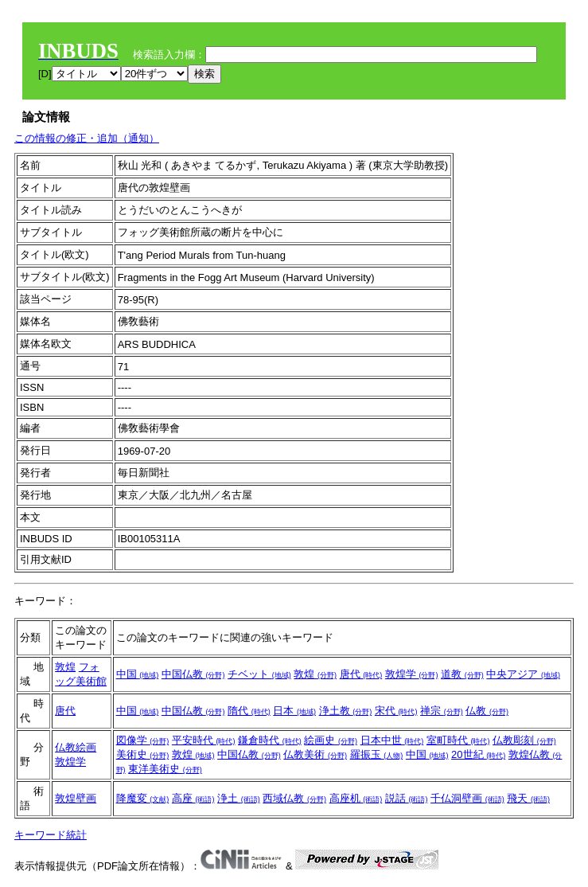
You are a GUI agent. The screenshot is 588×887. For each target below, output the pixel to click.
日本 (294, 711)
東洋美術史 (165, 769)
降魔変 (143, 798)
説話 (407, 798)
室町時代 (458, 740)
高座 (193, 798)
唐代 (361, 674)
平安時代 (204, 740)
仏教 (487, 711)
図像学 (143, 740)
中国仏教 (193, 674)
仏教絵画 (76, 747)
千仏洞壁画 (467, 798)
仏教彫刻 (524, 740)
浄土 (239, 798)
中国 (138, 674)
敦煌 (65, 667)
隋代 (249, 711)
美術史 (143, 754)
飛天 (528, 798)
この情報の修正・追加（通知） (87, 138)
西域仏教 (294, 798)
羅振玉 (377, 754)
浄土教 (346, 711)
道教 (462, 674)
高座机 (356, 798)
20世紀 (478, 754)
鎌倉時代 (270, 740)
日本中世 (392, 740)
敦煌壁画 (76, 798)
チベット (259, 674)
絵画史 (331, 740)
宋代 (396, 711)
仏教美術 (315, 754)
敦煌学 (412, 674)
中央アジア (523, 674)
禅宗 (442, 711)
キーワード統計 (51, 835)
